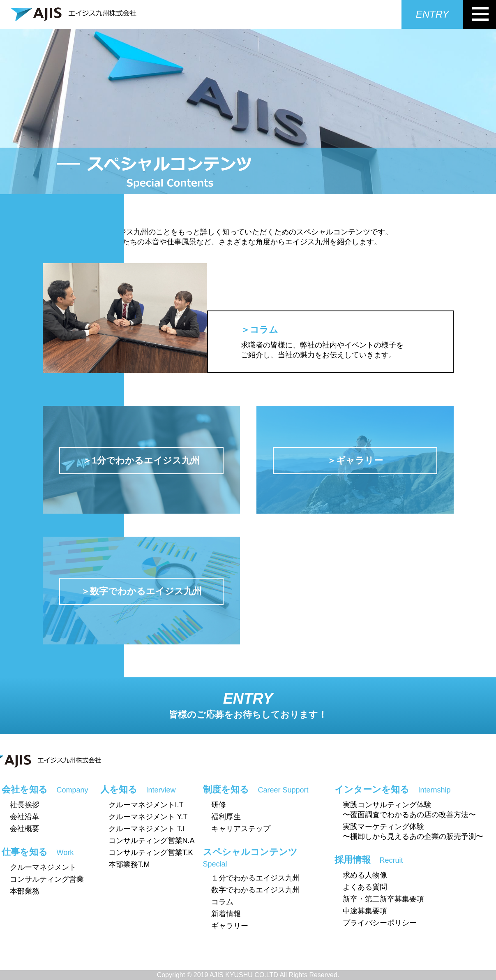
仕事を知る (38, 852)
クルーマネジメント (43, 867)
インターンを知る (393, 789)
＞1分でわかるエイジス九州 (141, 460)
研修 (219, 805)
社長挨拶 (25, 805)
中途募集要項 (365, 911)
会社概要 (25, 829)
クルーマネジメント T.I (147, 829)
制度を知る (256, 789)
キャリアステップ (241, 829)
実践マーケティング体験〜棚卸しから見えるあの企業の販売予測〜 (413, 832)
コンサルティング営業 (47, 879)
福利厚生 (226, 817)
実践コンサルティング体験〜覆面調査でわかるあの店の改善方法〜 (409, 810)
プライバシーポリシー (380, 923)
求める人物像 (365, 875)
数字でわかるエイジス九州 (256, 890)
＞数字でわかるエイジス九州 (141, 591)
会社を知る (45, 789)
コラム (222, 902)
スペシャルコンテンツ (250, 857)
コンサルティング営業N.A (152, 841)
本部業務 (25, 891)
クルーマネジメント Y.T (148, 817)
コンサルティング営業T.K (151, 853)
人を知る (138, 789)
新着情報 (226, 914)
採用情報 (369, 860)
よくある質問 (365, 887)
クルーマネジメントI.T (146, 805)
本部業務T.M (129, 864)
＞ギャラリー (355, 460)
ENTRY (432, 14)
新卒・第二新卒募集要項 (383, 899)
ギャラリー (230, 926)
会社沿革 (25, 817)
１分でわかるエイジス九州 (256, 878)
